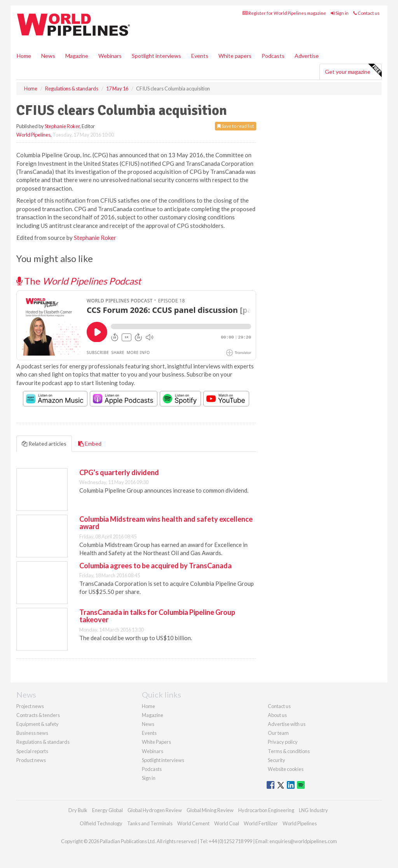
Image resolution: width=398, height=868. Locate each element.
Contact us (367, 13)
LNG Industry (313, 810)
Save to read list (236, 126)
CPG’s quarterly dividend (119, 472)
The (79, 281)
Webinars (110, 56)
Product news (31, 760)
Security (277, 760)
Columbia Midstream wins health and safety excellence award (166, 523)
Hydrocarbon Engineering (266, 810)
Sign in (340, 13)
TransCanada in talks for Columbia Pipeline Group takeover (157, 616)
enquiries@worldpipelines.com (303, 841)
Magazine (77, 56)
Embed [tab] (90, 444)
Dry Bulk (78, 810)
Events (200, 56)
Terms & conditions (289, 751)
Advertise (307, 56)
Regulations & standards (43, 742)
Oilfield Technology (101, 823)
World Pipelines (33, 135)
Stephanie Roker (62, 126)
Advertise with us (287, 724)
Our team (278, 733)
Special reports (32, 751)
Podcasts (273, 56)
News (148, 724)
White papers (235, 56)
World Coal (227, 823)
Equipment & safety (38, 724)
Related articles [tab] (44, 444)
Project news (30, 706)
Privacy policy (283, 742)
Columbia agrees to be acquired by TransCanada (155, 566)
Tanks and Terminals (150, 823)
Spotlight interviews (156, 56)
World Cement (193, 823)
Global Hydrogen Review (155, 810)
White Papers (156, 742)
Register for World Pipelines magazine (284, 13)
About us (277, 715)
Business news (32, 733)
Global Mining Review (210, 810)
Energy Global (107, 810)
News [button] (48, 56)
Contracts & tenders (38, 715)
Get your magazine (353, 71)
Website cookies (286, 769)
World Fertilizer (261, 823)
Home (24, 56)
